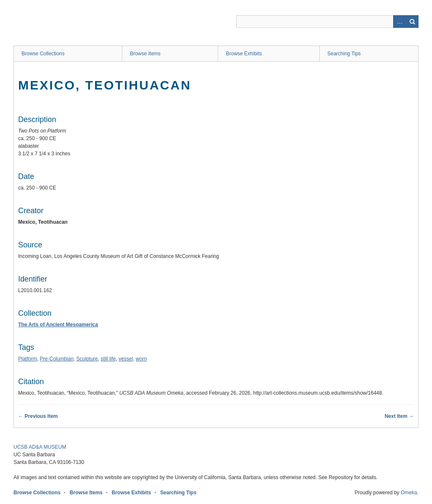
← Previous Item (38, 416)
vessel (126, 359)
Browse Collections (43, 54)
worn (141, 359)
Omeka (409, 493)
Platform (28, 359)
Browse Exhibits (244, 54)
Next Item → (399, 416)
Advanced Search (400, 22)
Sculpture (87, 359)
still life (108, 359)
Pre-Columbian (57, 359)
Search (412, 22)
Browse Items (145, 54)
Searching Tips (344, 54)
